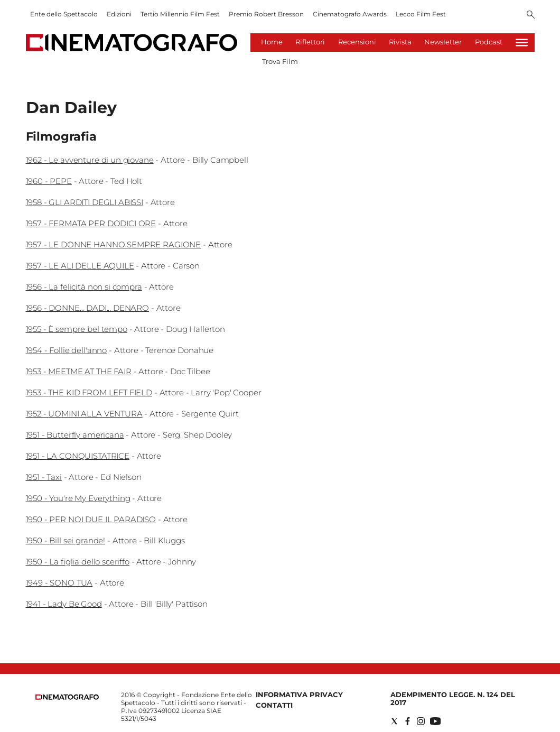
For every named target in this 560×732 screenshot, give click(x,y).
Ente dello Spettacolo (64, 14)
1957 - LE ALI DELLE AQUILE (80, 266)
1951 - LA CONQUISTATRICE (78, 456)
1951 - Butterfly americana (75, 435)
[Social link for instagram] (421, 721)
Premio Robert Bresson (266, 14)
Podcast (489, 42)
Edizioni (119, 14)
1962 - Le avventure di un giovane (90, 160)
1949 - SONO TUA (59, 583)
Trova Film (280, 61)
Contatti (274, 705)
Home (272, 42)
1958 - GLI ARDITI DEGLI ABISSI (85, 202)
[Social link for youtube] (435, 721)
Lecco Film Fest (421, 14)
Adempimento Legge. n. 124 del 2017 (453, 698)
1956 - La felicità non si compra (84, 287)
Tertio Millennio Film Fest (180, 14)
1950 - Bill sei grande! (66, 540)
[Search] (531, 15)
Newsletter (443, 42)
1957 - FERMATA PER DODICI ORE (91, 223)
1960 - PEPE (49, 181)
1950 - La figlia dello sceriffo (78, 562)
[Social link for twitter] (394, 721)
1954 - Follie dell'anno (67, 350)
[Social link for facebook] (408, 721)
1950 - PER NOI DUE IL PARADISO (91, 519)
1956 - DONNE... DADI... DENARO (88, 308)
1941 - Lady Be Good (64, 604)
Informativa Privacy (299, 694)
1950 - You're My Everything (78, 498)
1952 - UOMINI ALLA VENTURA (84, 414)
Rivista (400, 42)
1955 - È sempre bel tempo (77, 329)
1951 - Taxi (44, 477)
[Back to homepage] (67, 697)
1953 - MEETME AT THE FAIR (79, 371)
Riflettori (310, 42)
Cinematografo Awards (350, 14)
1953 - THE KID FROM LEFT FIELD (89, 392)
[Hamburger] (522, 43)
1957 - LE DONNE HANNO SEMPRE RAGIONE (114, 244)
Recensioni (357, 42)
